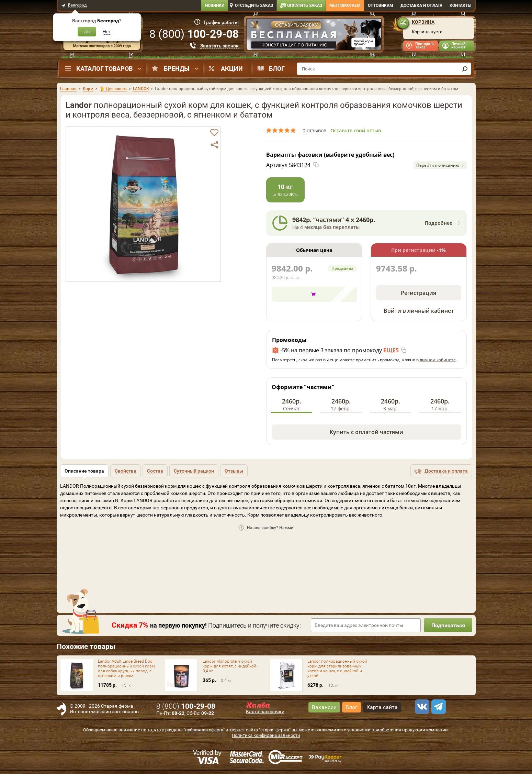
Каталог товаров (104, 69)
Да (87, 32)
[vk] (421, 707)
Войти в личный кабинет (419, 311)
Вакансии (324, 707)
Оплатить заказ (305, 5)
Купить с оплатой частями (366, 432)
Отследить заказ (254, 5)
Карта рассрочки (265, 711)
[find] (465, 69)
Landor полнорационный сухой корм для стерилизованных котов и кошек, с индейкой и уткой (337, 668)
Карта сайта (382, 707)
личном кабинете (438, 360)
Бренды (177, 69)
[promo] (314, 35)
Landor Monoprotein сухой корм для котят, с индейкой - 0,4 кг (230, 666)
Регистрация (418, 293)
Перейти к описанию (438, 165)
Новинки (215, 5)
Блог (277, 69)
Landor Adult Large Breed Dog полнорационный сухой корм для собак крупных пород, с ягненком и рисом (126, 668)
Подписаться (448, 625)
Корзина (423, 22)
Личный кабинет (458, 46)
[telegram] (438, 707)
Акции (232, 69)
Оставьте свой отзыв (356, 130)
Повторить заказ (425, 46)
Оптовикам (381, 5)
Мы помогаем (345, 5)
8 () (194, 34)
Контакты (460, 5)
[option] (314, 35)
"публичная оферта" (204, 730)
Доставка (421, 5)
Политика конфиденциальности (266, 735)
